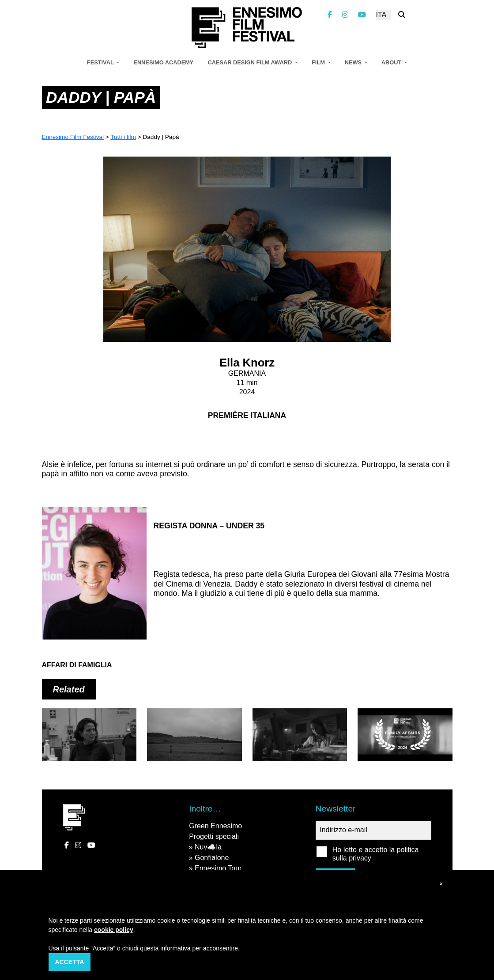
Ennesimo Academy (163, 62)
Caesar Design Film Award (250, 62)
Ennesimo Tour (218, 868)
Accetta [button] (70, 962)
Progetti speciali (214, 836)
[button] (441, 884)
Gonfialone (212, 858)
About (392, 62)
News (354, 62)
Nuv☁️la (208, 847)
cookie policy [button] (114, 930)
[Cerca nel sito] (402, 15)
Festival (101, 62)
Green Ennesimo (215, 826)
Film (319, 62)
